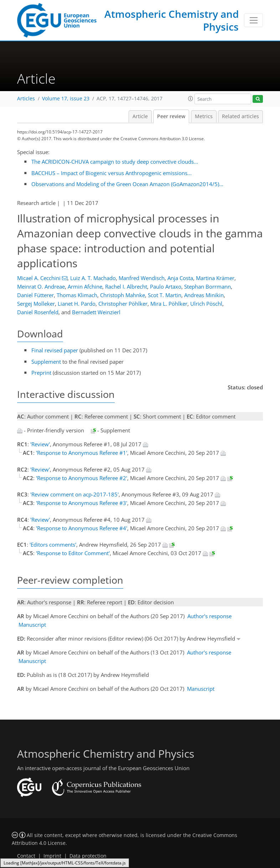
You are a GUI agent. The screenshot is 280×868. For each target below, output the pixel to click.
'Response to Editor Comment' (73, 553)
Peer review (171, 116)
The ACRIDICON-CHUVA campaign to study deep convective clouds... (115, 162)
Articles (26, 99)
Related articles (240, 116)
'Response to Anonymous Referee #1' (82, 453)
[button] (191, 99)
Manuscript (32, 625)
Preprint (41, 373)
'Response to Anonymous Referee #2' (82, 478)
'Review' (40, 444)
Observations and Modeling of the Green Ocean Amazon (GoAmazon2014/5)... (127, 184)
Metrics (204, 116)
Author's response (209, 616)
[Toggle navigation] (253, 20)
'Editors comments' (53, 545)
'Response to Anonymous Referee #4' (82, 528)
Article (140, 116)
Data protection (88, 856)
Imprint (52, 856)
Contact (26, 856)
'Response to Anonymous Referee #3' (82, 503)
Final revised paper (55, 350)
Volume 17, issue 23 (66, 99)
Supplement (46, 362)
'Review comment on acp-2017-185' (74, 494)
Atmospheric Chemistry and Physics (172, 20)
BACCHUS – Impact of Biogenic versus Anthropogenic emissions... (112, 173)
